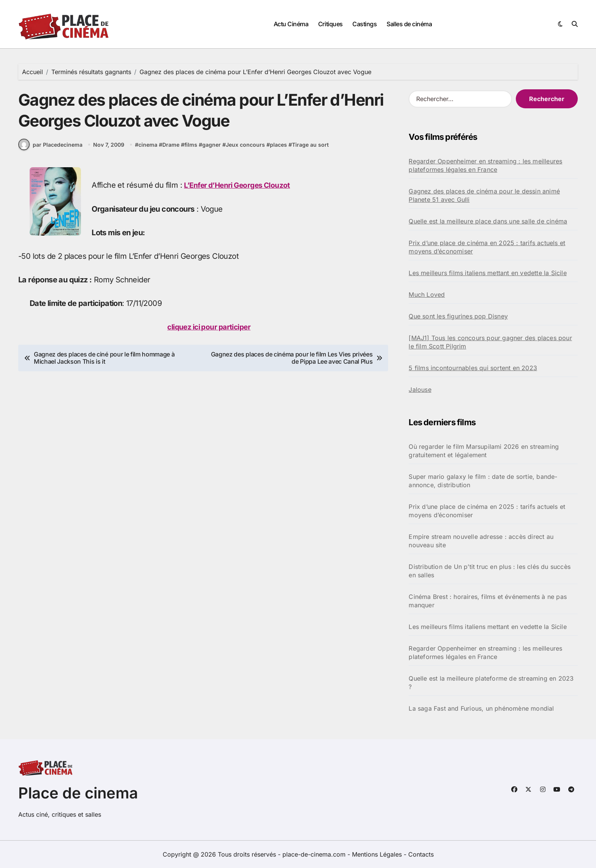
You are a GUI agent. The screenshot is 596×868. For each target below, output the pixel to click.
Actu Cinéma (291, 24)
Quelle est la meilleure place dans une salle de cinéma (488, 221)
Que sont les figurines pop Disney (458, 316)
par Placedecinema (50, 152)
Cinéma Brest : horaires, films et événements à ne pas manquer (488, 601)
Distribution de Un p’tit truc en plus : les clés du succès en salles (490, 571)
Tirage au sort (311, 152)
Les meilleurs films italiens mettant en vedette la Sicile (487, 273)
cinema (149, 152)
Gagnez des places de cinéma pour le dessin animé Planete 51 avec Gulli (484, 195)
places (279, 152)
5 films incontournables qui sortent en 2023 (473, 368)
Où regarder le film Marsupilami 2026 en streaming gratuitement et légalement (484, 451)
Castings (365, 24)
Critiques (330, 24)
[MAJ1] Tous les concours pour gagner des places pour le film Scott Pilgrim (490, 342)
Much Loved (427, 295)
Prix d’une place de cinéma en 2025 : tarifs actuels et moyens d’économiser (487, 247)
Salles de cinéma (409, 24)
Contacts (421, 854)
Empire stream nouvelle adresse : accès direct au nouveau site (481, 541)
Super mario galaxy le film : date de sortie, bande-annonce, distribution (483, 481)
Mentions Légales (378, 854)
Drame (172, 152)
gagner (212, 152)
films (192, 152)
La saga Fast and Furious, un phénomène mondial (481, 708)
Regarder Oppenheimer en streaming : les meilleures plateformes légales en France (485, 165)
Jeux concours (246, 152)
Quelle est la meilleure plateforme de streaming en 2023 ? (491, 683)
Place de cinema (78, 793)
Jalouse (420, 390)
